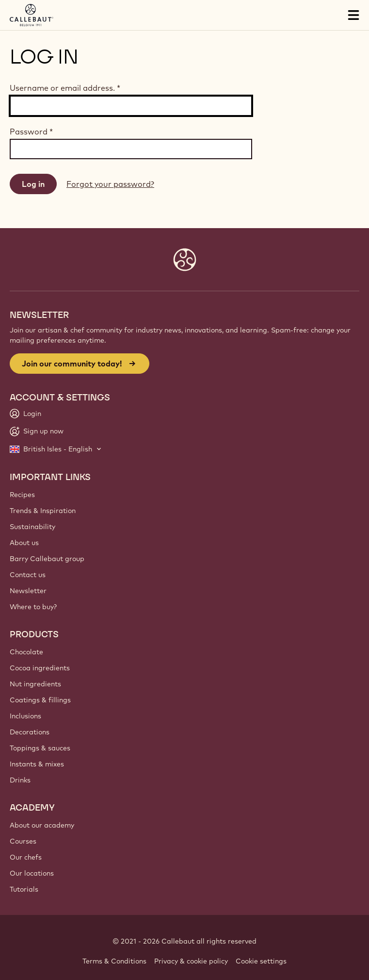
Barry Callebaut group (47, 559)
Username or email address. (65, 88)
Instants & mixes (37, 764)
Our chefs (26, 857)
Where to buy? (33, 607)
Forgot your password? (110, 184)
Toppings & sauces (40, 748)
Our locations (32, 873)
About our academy (42, 825)
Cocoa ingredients (40, 668)
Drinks (20, 780)
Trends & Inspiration (43, 511)
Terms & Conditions (114, 961)
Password (31, 132)
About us (24, 543)
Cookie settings (261, 961)
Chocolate (26, 652)
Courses (23, 841)
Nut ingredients (35, 684)
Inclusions (25, 716)
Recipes (22, 495)
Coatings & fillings (40, 700)
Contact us (28, 575)
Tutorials (24, 889)
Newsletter (28, 591)
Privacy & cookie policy (191, 961)
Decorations (30, 732)
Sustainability (32, 527)
